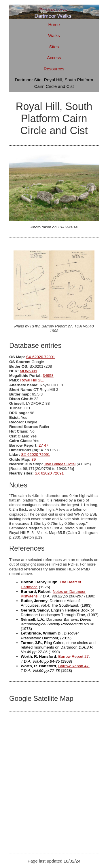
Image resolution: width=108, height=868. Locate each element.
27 (41, 445)
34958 (48, 376)
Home (54, 25)
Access (54, 58)
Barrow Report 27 (73, 656)
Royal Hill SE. (32, 380)
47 (46, 445)
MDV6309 (29, 371)
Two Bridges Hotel (60, 464)
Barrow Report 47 (73, 666)
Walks (54, 35)
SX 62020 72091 (41, 357)
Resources (54, 69)
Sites (54, 47)
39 (34, 459)
